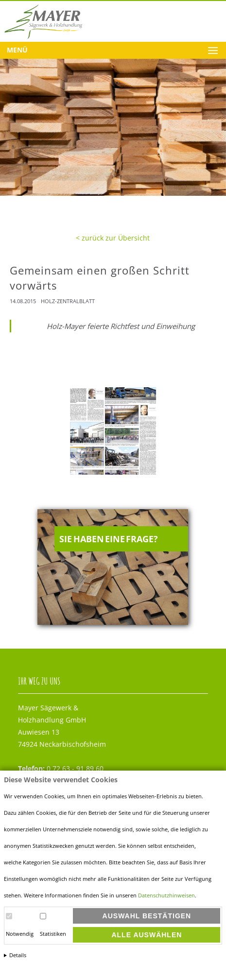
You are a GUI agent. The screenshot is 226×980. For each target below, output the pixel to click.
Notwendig (20, 934)
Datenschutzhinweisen (166, 895)
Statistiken (53, 934)
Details (18, 955)
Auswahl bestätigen (147, 916)
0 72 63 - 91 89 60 (61, 768)
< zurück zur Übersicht (113, 238)
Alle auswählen (147, 935)
